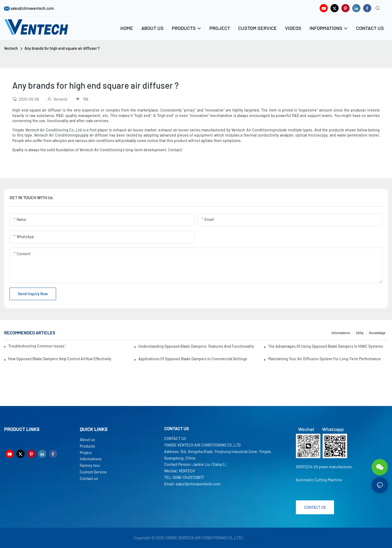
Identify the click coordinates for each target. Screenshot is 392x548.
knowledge (377, 333)
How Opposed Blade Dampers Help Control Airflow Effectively (60, 359)
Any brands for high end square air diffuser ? (62, 48)
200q (360, 333)
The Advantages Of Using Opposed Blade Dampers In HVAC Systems (326, 346)
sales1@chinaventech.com (198, 484)
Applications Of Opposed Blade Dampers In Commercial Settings (193, 359)
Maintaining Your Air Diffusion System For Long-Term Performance (324, 359)
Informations (341, 333)
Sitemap (251, 538)
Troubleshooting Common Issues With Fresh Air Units (37, 346)
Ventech (11, 48)
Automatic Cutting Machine (319, 480)
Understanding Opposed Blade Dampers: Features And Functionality (196, 346)
